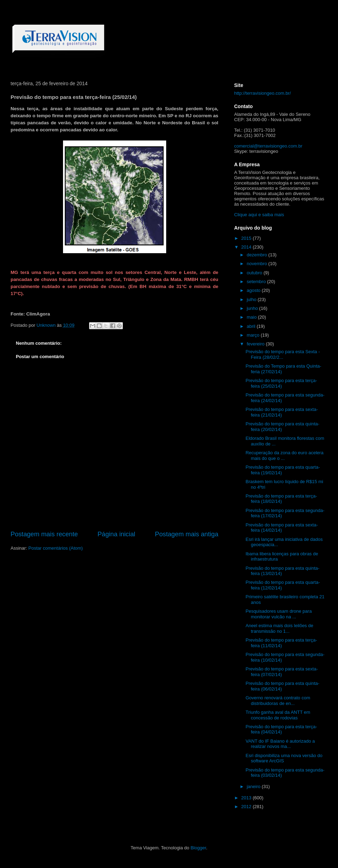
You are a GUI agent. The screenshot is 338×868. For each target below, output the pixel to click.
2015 (247, 238)
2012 (247, 807)
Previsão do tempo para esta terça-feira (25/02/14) (281, 383)
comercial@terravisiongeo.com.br (268, 146)
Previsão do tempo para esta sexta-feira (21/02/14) (281, 412)
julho (252, 299)
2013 (247, 798)
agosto (254, 290)
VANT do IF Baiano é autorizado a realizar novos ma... (280, 744)
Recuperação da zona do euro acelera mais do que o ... (284, 455)
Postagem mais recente (44, 534)
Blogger (198, 848)
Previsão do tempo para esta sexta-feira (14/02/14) (281, 528)
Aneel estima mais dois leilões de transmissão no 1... (279, 628)
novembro (258, 264)
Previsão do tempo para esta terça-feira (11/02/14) (281, 643)
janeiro (254, 786)
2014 (247, 247)
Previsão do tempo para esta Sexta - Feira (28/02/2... (283, 354)
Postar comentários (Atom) (56, 548)
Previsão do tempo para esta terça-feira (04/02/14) (281, 729)
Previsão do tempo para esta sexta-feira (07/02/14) (281, 672)
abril (252, 326)
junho (253, 308)
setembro (257, 282)
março (254, 335)
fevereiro (256, 344)
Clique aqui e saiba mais (259, 215)
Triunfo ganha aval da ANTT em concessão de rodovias (278, 715)
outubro (255, 273)
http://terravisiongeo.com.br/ (262, 93)
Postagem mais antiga (187, 534)
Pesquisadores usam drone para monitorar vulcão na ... (278, 614)
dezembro (258, 255)
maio (252, 317)
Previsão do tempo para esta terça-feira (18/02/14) (281, 499)
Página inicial (116, 534)
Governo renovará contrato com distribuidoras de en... (278, 701)
